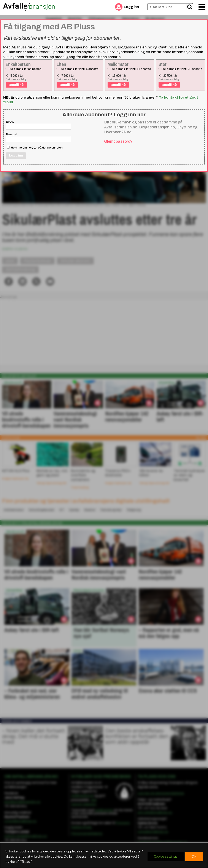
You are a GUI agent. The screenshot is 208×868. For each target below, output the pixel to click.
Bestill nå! (16, 85)
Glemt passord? (118, 141)
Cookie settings (166, 857)
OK (194, 857)
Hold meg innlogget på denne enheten (35, 147)
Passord (12, 134)
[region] (104, 855)
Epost (10, 122)
